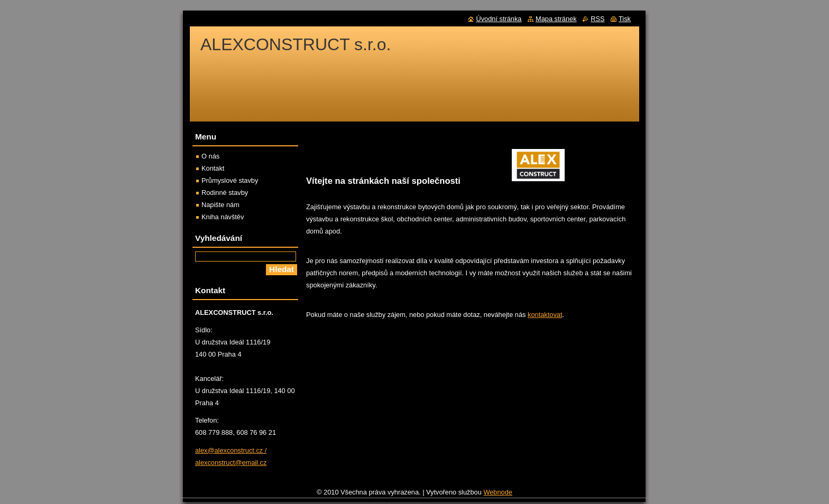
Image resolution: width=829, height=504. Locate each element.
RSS (597, 19)
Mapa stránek (556, 19)
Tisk (625, 19)
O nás (210, 156)
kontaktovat (545, 315)
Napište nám (220, 205)
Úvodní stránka (499, 19)
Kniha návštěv (223, 217)
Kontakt (213, 168)
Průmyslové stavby (230, 180)
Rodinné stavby (225, 193)
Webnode (498, 492)
